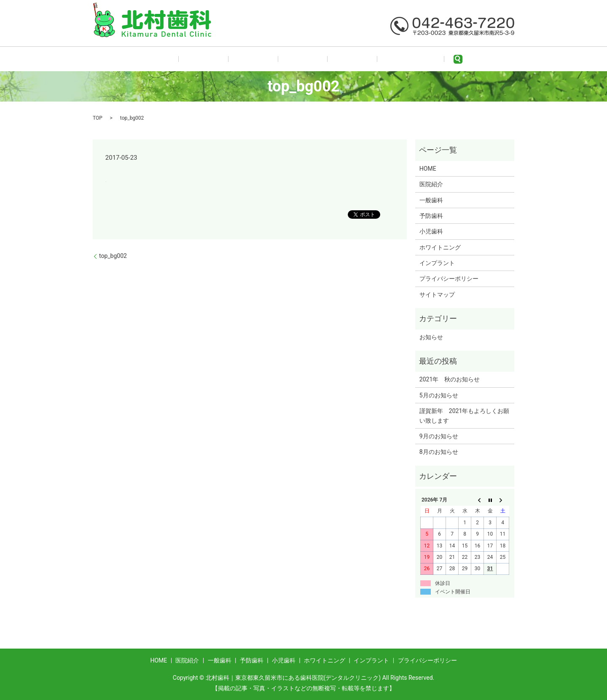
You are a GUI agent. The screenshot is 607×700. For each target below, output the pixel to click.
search (422, 59)
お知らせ (431, 337)
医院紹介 (221, 59)
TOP (98, 118)
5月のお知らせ (439, 395)
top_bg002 (113, 256)
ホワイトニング (381, 59)
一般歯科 (259, 59)
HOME (187, 59)
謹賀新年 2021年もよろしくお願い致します (464, 416)
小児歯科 (334, 59)
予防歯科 (297, 59)
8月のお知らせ (439, 452)
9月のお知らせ (439, 436)
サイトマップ (437, 295)
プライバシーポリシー (449, 279)
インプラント (437, 263)
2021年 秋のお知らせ (450, 379)
